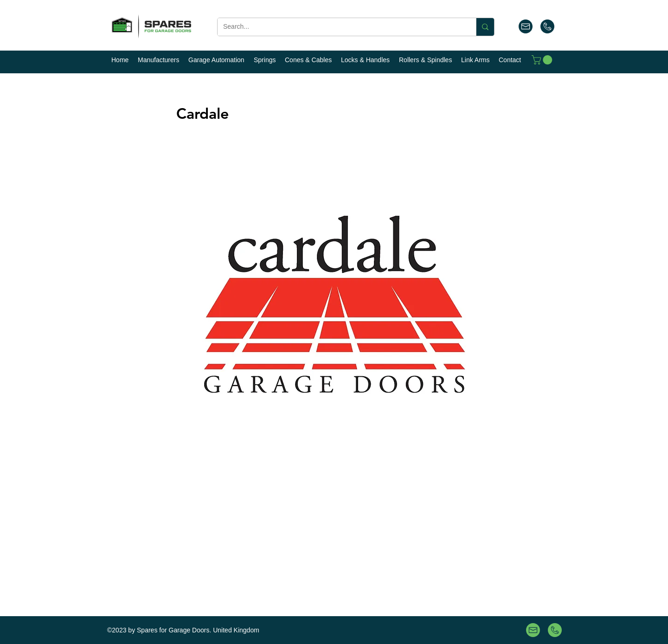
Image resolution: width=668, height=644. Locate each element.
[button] (543, 60)
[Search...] (340, 27)
